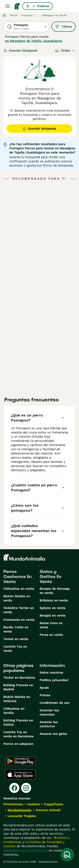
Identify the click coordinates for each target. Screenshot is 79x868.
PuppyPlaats (54, 804)
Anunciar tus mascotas (49, 712)
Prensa (45, 695)
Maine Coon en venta (51, 625)
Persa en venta (51, 635)
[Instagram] (26, 788)
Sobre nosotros (51, 673)
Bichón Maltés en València (17, 699)
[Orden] (65, 51)
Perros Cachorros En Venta (17, 576)
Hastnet (33, 804)
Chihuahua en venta (19, 589)
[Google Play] (20, 761)
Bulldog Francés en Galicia (18, 722)
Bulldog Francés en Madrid (18, 687)
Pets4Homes (13, 804)
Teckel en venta (16, 639)
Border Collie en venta (16, 629)
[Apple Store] (20, 774)
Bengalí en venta (53, 616)
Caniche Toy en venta (15, 649)
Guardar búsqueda (21, 51)
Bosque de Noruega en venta (55, 591)
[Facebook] (14, 788)
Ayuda (44, 688)
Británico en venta (54, 600)
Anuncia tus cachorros (49, 724)
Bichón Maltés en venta (17, 598)
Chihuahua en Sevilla (14, 711)
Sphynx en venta (53, 608)
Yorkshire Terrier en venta (19, 610)
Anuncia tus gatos (53, 734)
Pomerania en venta (19, 620)
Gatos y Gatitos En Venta (50, 576)
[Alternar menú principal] (8, 6)
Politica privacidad (54, 680)
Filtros (64, 27)
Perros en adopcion (18, 744)
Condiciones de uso (55, 703)
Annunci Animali (48, 810)
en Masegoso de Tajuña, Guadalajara (34, 41)
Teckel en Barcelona (19, 678)
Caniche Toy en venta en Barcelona (18, 734)
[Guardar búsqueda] (67, 855)
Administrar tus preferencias (25, 850)
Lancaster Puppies (22, 816)
